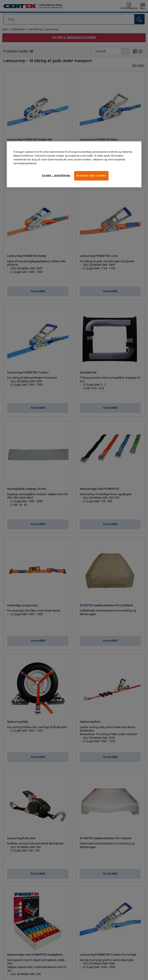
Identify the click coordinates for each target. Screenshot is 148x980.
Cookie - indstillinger (56, 175)
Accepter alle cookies (91, 176)
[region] (74, 164)
